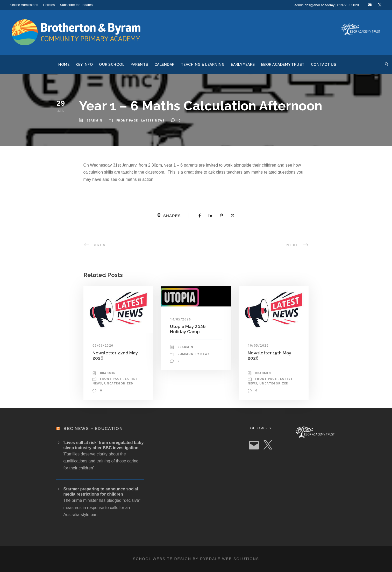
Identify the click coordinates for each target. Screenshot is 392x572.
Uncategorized (119, 383)
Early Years (243, 65)
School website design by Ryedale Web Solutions (196, 559)
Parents (139, 65)
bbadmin (94, 120)
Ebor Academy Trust (283, 65)
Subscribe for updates (76, 5)
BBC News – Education (93, 429)
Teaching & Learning (203, 65)
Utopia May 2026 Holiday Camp (188, 329)
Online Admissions (24, 5)
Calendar (165, 65)
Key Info (84, 65)
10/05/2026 (258, 345)
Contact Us (324, 65)
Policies (49, 5)
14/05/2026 (180, 319)
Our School (112, 65)
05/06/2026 (103, 345)
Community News (194, 354)
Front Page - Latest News (140, 120)
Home (64, 65)
